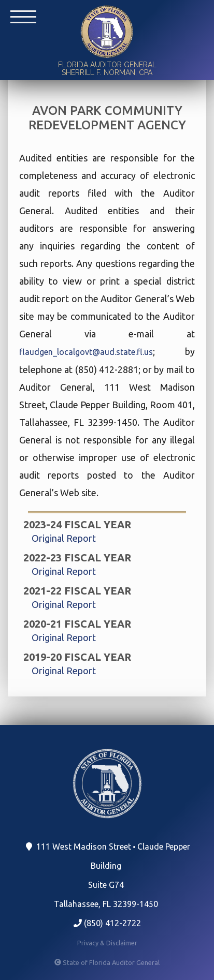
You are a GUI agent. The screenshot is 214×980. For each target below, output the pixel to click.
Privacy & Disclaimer (107, 943)
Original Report (64, 538)
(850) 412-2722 (107, 923)
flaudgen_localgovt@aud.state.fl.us (86, 352)
